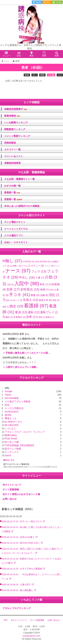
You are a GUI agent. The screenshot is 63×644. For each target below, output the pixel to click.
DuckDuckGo (12, 412)
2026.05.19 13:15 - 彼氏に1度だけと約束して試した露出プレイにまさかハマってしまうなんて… (32, 551)
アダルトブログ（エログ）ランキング (25, 432)
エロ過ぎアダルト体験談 (18, 401)
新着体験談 (12, 116)
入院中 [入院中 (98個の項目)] (27, 283)
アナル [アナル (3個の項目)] (26, 266)
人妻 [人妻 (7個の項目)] (40, 278)
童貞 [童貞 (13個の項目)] (21, 312)
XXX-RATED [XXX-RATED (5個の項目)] (43, 262)
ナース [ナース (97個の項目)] (18, 271)
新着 (27, 75)
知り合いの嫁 (12, 442)
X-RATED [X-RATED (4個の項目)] (28, 262)
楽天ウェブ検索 (13, 449)
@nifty (8, 415)
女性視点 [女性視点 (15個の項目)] (30, 289)
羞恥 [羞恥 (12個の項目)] (34, 312)
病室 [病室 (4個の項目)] (56, 300)
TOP (5, 620)
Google (8, 391)
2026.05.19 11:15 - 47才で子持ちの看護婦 (22, 569)
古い (35, 75)
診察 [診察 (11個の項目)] (32, 317)
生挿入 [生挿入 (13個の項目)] (30, 300)
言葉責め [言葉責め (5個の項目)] (19, 317)
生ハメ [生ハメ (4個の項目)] (18, 300)
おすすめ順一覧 (12, 186)
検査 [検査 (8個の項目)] (35, 295)
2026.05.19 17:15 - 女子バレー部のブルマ (22, 522)
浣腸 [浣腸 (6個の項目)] (44, 295)
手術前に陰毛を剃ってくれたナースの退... (28, 353)
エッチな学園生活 (14, 408)
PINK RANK (11, 439)
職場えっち (11, 418)
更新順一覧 (13, 199)
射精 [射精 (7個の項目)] (45, 290)
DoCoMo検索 (12, 398)
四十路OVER (12, 425)
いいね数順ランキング (16, 122)
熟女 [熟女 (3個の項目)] (9, 300)
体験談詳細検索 (12, 163)
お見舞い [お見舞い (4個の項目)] (16, 266)
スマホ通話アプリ (14, 235)
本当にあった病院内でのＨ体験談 (22, 206)
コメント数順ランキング (17, 136)
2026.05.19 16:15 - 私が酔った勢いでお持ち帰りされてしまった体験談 (32, 529)
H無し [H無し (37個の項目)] (12, 261)
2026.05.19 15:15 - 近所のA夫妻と (18, 537)
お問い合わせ (10, 499)
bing (7, 405)
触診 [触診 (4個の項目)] (9, 317)
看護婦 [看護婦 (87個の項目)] (36, 306)
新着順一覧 (12, 193)
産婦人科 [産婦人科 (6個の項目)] (45, 300)
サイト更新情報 (11, 489)
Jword (8, 455)
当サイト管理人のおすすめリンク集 (21, 494)
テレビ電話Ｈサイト (15, 222)
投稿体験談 (10, 143)
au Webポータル (13, 422)
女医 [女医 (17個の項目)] (13, 289)
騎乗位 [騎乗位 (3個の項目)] (50, 317)
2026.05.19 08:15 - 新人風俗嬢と (18, 590)
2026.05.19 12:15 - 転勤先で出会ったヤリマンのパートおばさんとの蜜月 (32, 561)
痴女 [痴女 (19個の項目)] (16, 306)
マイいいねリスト (14, 156)
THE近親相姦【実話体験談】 (20, 445)
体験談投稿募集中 (16, 109)
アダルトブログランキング (17, 608)
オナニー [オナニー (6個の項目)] (37, 266)
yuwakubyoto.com (31, 636)
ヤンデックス (12, 452)
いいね (51, 75)
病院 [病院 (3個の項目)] (6, 307)
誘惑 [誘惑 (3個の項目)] (42, 317)
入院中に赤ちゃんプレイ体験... (22, 367)
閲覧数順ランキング (15, 129)
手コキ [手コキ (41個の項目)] (19, 295)
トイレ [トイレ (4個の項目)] (49, 266)
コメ (60, 75)
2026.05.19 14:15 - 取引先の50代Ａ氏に (21, 543)
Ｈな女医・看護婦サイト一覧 (19, 179)
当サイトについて (12, 485)
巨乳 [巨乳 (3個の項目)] (53, 290)
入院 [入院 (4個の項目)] (10, 285)
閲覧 (42, 75)
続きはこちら (9, 460)
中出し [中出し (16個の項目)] (27, 277)
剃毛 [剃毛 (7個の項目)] (44, 284)
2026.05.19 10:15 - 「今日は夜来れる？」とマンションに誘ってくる (32, 577)
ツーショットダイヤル (16, 229)
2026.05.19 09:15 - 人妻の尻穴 (17, 585)
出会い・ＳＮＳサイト (16, 242)
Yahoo (8, 395)
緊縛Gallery (11, 435)
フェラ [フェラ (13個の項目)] (39, 271)
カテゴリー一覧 (12, 149)
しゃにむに (11, 428)
